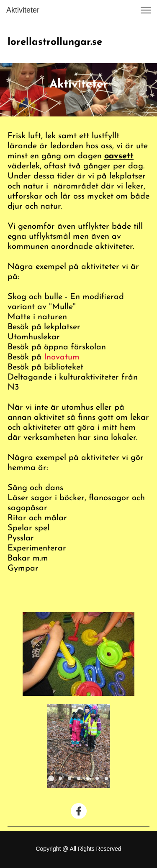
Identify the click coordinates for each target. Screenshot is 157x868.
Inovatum (62, 357)
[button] (146, 10)
